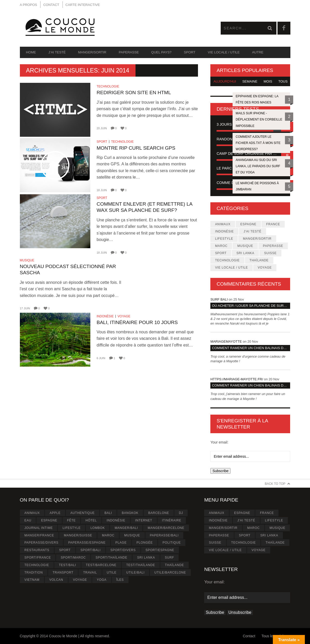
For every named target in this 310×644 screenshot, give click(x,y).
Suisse (270, 253)
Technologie (108, 86)
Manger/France (39, 535)
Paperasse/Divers (41, 543)
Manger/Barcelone (166, 528)
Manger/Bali (126, 528)
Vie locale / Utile (224, 52)
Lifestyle (224, 239)
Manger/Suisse (78, 535)
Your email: (219, 442)
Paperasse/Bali (164, 535)
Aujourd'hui (225, 81)
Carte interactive (83, 5)
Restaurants (37, 550)
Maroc (221, 246)
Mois (268, 81)
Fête (71, 520)
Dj (181, 513)
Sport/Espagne (160, 550)
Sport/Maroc (73, 558)
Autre (258, 52)
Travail (90, 573)
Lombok (98, 528)
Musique (27, 260)
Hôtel (91, 520)
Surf (170, 558)
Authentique (83, 513)
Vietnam (32, 580)
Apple (55, 513)
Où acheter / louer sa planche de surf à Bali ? (251, 306)
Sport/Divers (123, 550)
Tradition (33, 573)
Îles (120, 580)
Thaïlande (259, 260)
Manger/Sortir (92, 52)
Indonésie (105, 316)
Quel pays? (161, 52)
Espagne (248, 224)
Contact (51, 5)
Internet (144, 520)
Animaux (223, 224)
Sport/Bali (91, 550)
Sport (190, 52)
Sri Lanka (245, 253)
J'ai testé (253, 231)
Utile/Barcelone (170, 573)
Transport (63, 573)
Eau (28, 520)
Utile (112, 573)
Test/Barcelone (101, 565)
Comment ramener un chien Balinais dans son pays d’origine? (251, 348)
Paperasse (129, 52)
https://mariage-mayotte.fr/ (237, 379)
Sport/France (38, 558)
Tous (283, 81)
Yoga (102, 580)
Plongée (145, 543)
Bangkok (130, 513)
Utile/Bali (135, 573)
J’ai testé (57, 52)
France (273, 224)
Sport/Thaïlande (111, 558)
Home (31, 52)
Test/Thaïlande (141, 565)
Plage (121, 543)
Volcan (56, 580)
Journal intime (38, 528)
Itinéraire (172, 520)
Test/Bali (67, 565)
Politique (172, 543)
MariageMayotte (226, 341)
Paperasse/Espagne (87, 543)
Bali (108, 513)
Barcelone (159, 513)
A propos (29, 5)
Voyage (124, 316)
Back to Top (275, 484)
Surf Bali (219, 299)
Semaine (250, 81)
